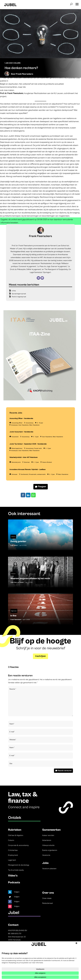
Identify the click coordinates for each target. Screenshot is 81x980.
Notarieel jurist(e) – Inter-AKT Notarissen (24, 457)
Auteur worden (48, 835)
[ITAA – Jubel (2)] (40, 400)
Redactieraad (48, 903)
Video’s (13, 876)
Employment (13, 855)
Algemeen (14, 611)
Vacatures (46, 855)
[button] (77, 3)
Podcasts (14, 882)
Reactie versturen (65, 771)
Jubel (12, 582)
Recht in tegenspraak (19, 297)
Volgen (17, 892)
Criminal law (13, 850)
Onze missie (47, 898)
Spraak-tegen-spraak (19, 294)
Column (17, 63)
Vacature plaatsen (49, 869)
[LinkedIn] (42, 278)
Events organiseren (50, 850)
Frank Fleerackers (25, 74)
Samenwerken (51, 830)
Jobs (45, 863)
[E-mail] (38, 278)
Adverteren (47, 840)
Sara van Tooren (19, 582)
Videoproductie (48, 845)
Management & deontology (19, 865)
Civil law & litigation (16, 835)
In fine (14, 291)
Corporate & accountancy (18, 845)
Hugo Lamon (14, 545)
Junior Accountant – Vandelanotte (21, 432)
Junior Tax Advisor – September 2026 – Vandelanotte (28, 444)
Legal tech (12, 860)
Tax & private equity (16, 870)
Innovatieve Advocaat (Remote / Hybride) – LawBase (27, 470)
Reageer (42, 487)
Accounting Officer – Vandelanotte (21, 418)
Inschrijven (40, 656)
